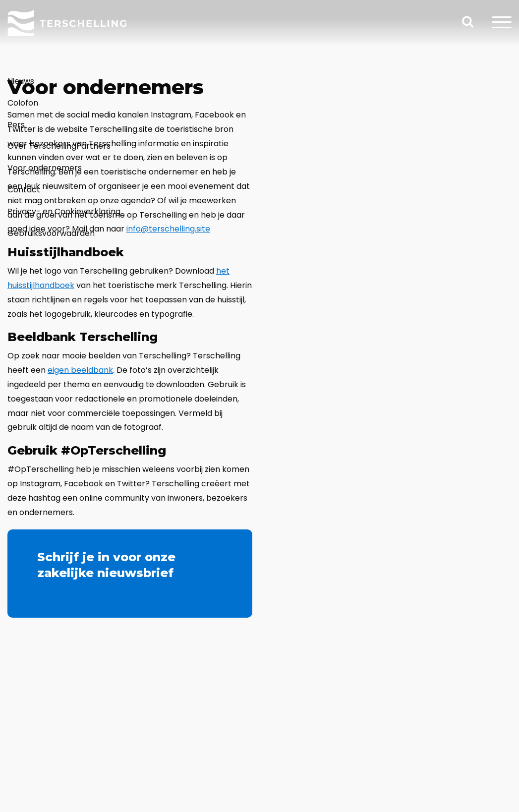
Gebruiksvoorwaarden (51, 233)
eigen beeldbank (80, 370)
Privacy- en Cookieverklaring (64, 211)
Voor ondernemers (45, 168)
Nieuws (21, 81)
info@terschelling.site (168, 229)
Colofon (23, 103)
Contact (24, 190)
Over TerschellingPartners (59, 146)
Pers (16, 125)
